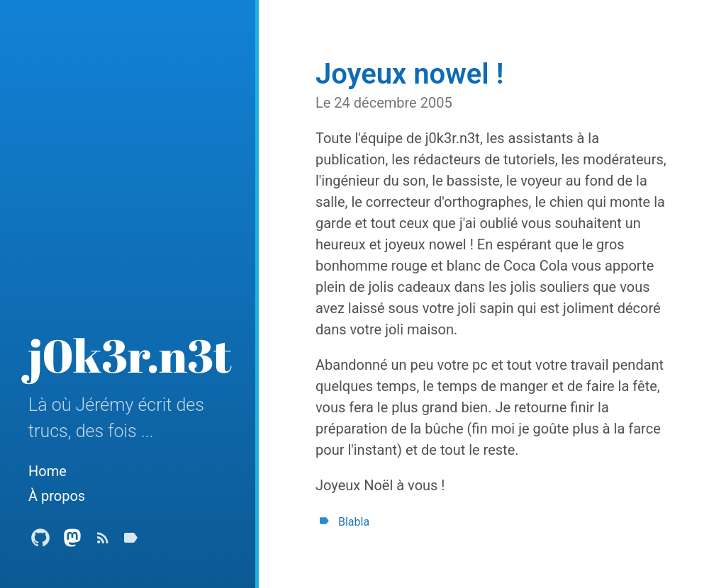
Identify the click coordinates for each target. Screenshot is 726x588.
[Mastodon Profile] (72, 542)
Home (48, 471)
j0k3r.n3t (130, 355)
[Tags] (130, 542)
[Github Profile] (40, 542)
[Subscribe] (103, 542)
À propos (57, 496)
